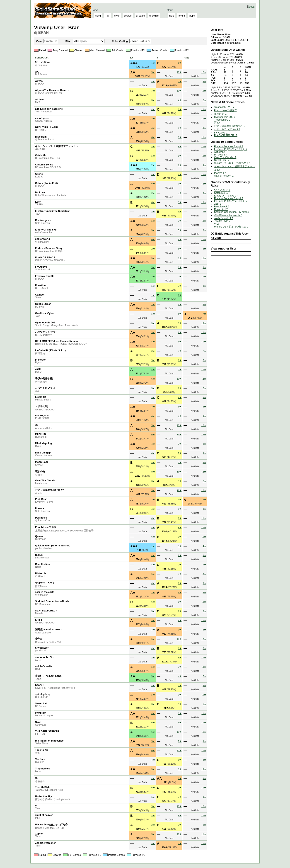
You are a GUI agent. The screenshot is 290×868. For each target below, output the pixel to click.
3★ (153, 100)
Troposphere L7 (223, 120)
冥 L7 (217, 123)
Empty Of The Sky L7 (226, 196)
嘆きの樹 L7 (221, 114)
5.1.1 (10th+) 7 (222, 190)
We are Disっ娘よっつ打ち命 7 (231, 227)
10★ (179, 72)
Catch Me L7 (221, 193)
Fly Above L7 (221, 133)
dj (108, 16)
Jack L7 (218, 204)
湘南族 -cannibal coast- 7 (228, 215)
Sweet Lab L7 (222, 160)
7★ (180, 81)
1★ (153, 63)
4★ (180, 100)
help (172, 16)
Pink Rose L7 (221, 206)
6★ (180, 63)
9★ (205, 165)
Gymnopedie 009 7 (225, 117)
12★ (204, 72)
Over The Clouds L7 (225, 157)
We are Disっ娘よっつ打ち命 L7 (232, 163)
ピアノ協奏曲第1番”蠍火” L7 (230, 126)
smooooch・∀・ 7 (224, 107)
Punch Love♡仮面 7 (225, 110)
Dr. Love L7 (220, 155)
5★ (153, 72)
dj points (154, 16)
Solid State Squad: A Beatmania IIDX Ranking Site (63, 11)
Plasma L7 (220, 173)
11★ (204, 137)
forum (182, 16)
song (98, 16)
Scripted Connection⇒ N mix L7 (232, 212)
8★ (205, 81)
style (117, 16)
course (128, 16)
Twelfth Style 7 (222, 221)
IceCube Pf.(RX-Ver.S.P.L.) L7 (231, 149)
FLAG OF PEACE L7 (226, 135)
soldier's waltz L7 (224, 218)
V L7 (217, 224)
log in (251, 6)
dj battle (141, 16)
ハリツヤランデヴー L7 (227, 129)
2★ (153, 165)
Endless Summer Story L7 (229, 146)
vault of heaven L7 (224, 176)
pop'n (192, 16)
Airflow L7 (220, 152)
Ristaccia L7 (221, 209)
